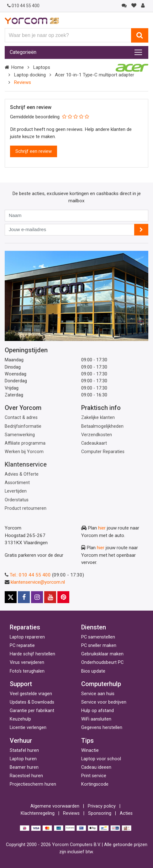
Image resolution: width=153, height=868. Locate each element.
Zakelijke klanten (98, 418)
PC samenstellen (98, 637)
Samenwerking (20, 435)
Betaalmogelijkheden (102, 426)
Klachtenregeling (38, 813)
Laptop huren (23, 759)
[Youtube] (50, 597)
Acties (126, 813)
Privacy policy (102, 806)
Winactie (90, 750)
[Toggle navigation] (138, 52)
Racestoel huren (26, 776)
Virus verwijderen (27, 662)
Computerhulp (101, 684)
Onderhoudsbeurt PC (102, 662)
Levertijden (16, 491)
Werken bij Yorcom (24, 452)
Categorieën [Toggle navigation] (23, 52)
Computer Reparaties (103, 452)
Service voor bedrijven (104, 702)
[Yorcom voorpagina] (32, 21)
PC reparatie (22, 646)
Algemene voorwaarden (55, 806)
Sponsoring (100, 813)
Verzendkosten (97, 435)
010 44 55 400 (23, 6)
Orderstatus (17, 500)
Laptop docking (30, 75)
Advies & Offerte (22, 474)
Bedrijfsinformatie (23, 426)
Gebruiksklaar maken (102, 654)
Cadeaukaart (94, 443)
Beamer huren (24, 767)
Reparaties (25, 627)
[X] (11, 597)
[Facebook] (24, 597)
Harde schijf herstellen (32, 654)
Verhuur (21, 741)
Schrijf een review (34, 151)
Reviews (71, 813)
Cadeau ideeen (96, 767)
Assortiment (17, 483)
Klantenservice (26, 464)
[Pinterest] (63, 597)
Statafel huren (24, 750)
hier (102, 528)
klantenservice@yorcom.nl (38, 582)
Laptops (42, 67)
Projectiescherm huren (33, 784)
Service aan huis (98, 694)
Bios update (93, 671)
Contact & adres (21, 418)
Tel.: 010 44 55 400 (30, 575)
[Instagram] (37, 597)
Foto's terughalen (27, 671)
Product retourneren (26, 508)
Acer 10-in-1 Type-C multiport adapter (95, 75)
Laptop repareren (27, 637)
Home (17, 67)
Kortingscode (95, 784)
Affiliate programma (25, 443)
